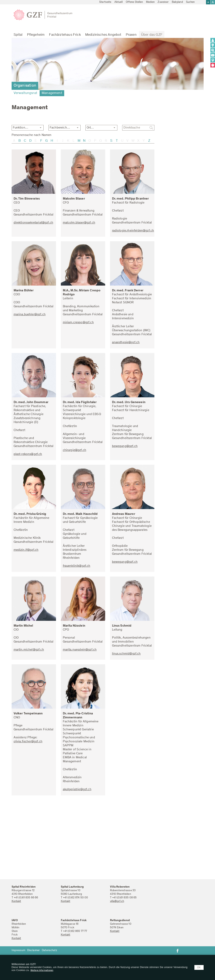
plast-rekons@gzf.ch (28, 454)
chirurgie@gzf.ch (75, 450)
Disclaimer (33, 950)
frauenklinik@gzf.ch (77, 566)
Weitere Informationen (42, 970)
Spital (18, 35)
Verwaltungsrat (25, 93)
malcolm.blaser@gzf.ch (79, 223)
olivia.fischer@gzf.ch (28, 742)
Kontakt (16, 901)
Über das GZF (152, 35)
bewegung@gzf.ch (125, 446)
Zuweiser (163, 2)
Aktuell (119, 2)
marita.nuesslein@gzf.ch (80, 650)
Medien (150, 2)
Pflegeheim (36, 35)
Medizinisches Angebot (103, 35)
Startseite (105, 2)
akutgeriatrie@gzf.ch (77, 789)
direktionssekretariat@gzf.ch (33, 223)
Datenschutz (49, 950)
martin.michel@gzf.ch (29, 650)
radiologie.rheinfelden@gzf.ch (133, 231)
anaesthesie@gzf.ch (126, 342)
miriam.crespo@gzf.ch (78, 322)
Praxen (131, 35)
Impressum (18, 950)
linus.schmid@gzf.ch (126, 654)
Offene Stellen (134, 2)
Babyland (177, 2)
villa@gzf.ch (117, 901)
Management (52, 93)
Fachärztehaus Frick (65, 35)
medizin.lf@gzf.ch (26, 550)
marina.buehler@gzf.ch (30, 314)
